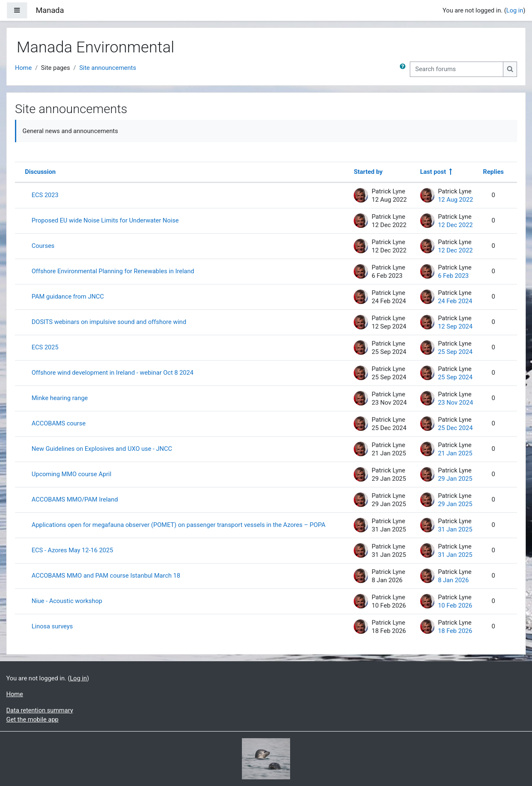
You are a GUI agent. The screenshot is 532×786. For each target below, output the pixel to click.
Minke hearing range (60, 398)
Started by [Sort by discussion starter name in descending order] (368, 172)
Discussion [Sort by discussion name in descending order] (40, 172)
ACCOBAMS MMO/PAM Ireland (75, 499)
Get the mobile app (32, 719)
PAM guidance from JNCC (68, 297)
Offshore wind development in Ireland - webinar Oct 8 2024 (112, 373)
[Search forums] (457, 69)
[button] (404, 69)
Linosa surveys (52, 626)
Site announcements (108, 68)
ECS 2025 (45, 347)
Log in (515, 10)
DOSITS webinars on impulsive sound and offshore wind (109, 322)
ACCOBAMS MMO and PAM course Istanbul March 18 (106, 576)
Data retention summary (40, 710)
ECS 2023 (45, 195)
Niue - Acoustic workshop (67, 601)
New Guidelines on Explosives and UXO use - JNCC (102, 449)
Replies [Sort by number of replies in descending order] (493, 172)
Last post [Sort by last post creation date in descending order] (433, 172)
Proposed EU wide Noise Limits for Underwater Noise (105, 220)
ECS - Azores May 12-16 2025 (72, 550)
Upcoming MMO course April (71, 474)
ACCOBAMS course (59, 423)
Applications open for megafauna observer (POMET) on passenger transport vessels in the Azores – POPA (179, 525)
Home (23, 68)
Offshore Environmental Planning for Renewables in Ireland (113, 271)
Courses (43, 246)
